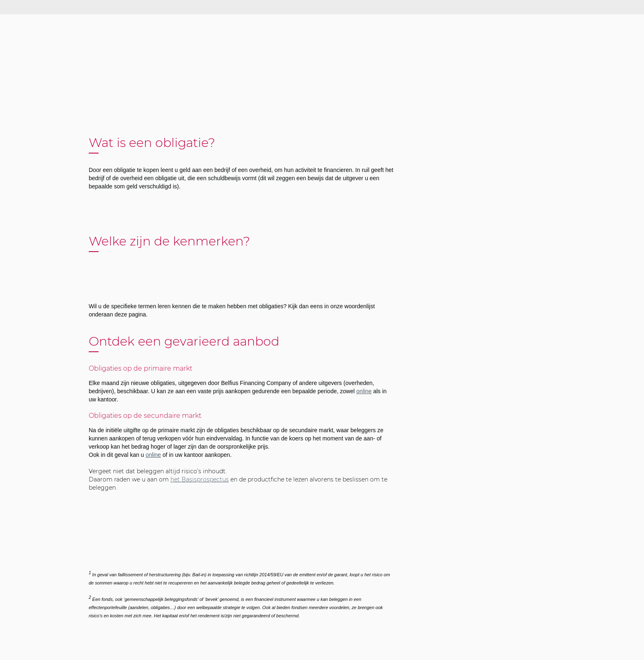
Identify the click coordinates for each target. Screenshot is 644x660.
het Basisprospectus (200, 479)
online (364, 391)
